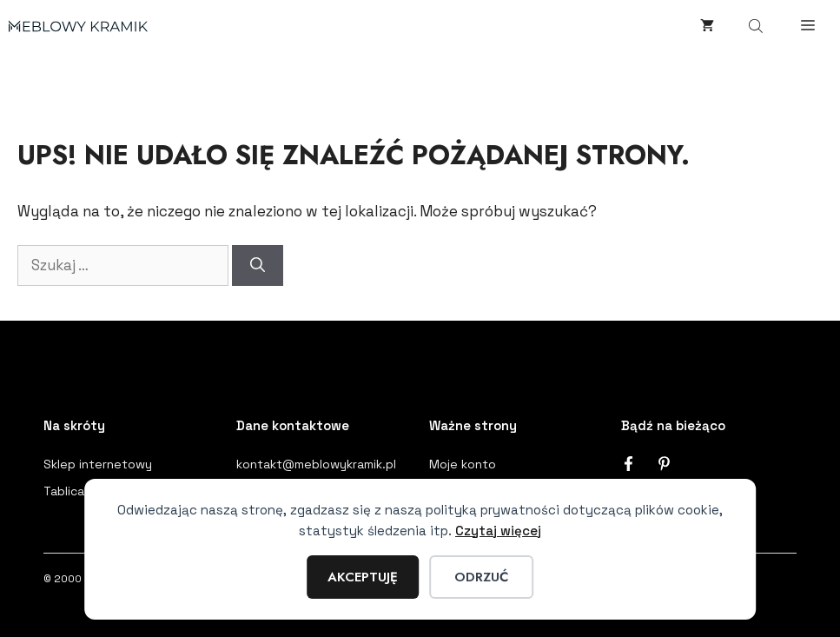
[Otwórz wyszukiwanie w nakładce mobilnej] (757, 26)
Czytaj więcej (498, 531)
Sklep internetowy (98, 464)
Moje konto (463, 464)
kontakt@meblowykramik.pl (316, 464)
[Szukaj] (258, 266)
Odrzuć (481, 577)
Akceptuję (363, 577)
